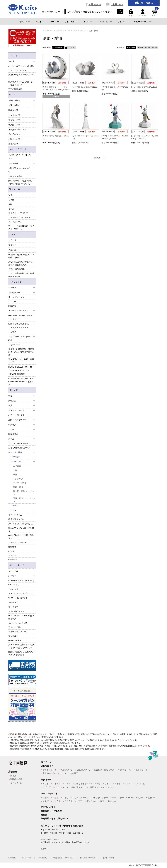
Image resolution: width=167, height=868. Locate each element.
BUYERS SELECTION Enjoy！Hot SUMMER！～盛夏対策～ (21, 382)
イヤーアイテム (15, 515)
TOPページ (46, 762)
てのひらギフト (48, 807)
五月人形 (68, 801)
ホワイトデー (118, 798)
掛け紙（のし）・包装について (134, 770)
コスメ (86, 22)
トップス (12, 332)
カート (155, 13)
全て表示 (16, 457)
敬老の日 (152, 798)
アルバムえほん (15, 627)
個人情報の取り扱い (88, 858)
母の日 (131, 798)
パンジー (12, 551)
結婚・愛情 (18, 487)
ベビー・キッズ (17, 565)
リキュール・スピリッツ (19, 217)
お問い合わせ (95, 4)
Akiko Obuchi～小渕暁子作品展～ (21, 537)
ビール (11, 209)
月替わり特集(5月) (16, 269)
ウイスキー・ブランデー (19, 213)
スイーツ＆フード (18, 149)
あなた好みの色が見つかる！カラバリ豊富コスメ (21, 263)
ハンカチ (12, 302)
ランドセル (91, 801)
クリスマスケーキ (80, 798)
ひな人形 (56, 801)
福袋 (102, 801)
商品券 (44, 815)
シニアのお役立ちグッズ (19, 443)
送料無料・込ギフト (17, 130)
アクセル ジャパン (17, 542)
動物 (15, 475)
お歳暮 (55, 798)
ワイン (108, 784)
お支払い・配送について (105, 770)
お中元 (46, 798)
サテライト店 (16, 783)
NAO (15, 506)
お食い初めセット (16, 611)
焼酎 (10, 204)
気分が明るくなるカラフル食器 (21, 529)
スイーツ (56, 784)
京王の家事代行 (15, 89)
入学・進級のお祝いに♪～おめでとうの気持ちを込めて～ (22, 646)
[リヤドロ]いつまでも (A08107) (144, 87)
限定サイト (45, 849)
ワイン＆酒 (69, 22)
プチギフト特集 (15, 176)
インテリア (18, 479)
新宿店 (13, 776)
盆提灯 (46, 801)
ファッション (103, 22)
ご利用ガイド (117, 4)
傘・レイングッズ (16, 297)
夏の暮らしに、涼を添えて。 (21, 524)
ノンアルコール (15, 222)
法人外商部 (27, 858)
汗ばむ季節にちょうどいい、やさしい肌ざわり (21, 653)
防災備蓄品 (13, 434)
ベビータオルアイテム (18, 632)
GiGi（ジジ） (14, 585)
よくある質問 (72, 773)
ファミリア (13, 607)
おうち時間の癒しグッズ (19, 448)
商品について (66, 770)
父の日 (141, 798)
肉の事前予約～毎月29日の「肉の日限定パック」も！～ (21, 182)
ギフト (39, 22)
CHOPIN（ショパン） (18, 598)
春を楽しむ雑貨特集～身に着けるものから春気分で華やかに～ (21, 352)
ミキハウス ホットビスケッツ (21, 593)
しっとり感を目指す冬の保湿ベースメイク (21, 275)
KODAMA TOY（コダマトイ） (22, 580)
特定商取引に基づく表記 (63, 858)
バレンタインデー (100, 798)
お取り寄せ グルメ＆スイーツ (88, 784)
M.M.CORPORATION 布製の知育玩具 (21, 617)
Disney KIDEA (15, 640)
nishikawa (13, 560)
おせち (66, 798)
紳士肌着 (12, 306)
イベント (23, 22)
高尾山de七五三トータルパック (21, 76)
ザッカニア (13, 636)
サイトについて (50, 770)
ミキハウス (13, 589)
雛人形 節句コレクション (24, 493)
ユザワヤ (12, 555)
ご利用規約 (42, 858)
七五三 (79, 801)
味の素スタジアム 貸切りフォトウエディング (21, 83)
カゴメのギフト (15, 144)
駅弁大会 (112, 801)
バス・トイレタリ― (17, 415)
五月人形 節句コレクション (24, 500)
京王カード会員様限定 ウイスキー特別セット (21, 228)
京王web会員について (52, 773)
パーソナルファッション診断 (21, 66)
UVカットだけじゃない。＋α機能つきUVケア (21, 256)
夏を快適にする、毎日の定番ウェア (21, 361)
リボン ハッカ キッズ (18, 623)
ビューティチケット (17, 70)
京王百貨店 (146, 865)
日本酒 (117, 784)
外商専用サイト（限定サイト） (56, 819)
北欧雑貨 (12, 547)
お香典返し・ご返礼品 (51, 811)
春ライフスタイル (16, 519)
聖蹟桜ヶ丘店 (16, 779)
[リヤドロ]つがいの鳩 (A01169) (85, 87)
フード (53, 22)
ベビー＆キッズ (141, 22)
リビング (122, 22)
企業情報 (12, 858)
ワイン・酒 (14, 189)
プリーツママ (14, 345)
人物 (15, 470)
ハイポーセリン (20, 483)
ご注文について (83, 770)
